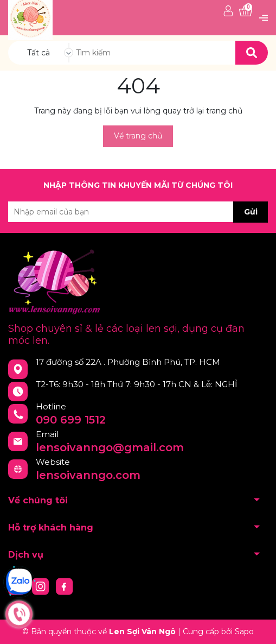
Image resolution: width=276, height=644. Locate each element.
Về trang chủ (138, 136)
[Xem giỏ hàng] (246, 12)
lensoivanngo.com (88, 475)
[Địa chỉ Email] (138, 212)
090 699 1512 (71, 420)
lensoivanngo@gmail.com (110, 447)
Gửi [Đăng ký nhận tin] (251, 212)
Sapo (244, 632)
